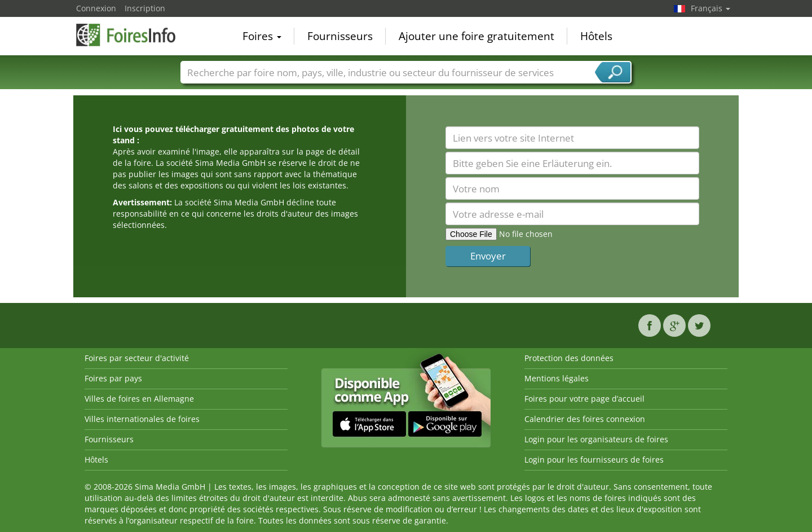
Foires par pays (113, 378)
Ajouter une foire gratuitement (476, 36)
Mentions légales (557, 378)
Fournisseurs (340, 36)
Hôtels (596, 36)
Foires (262, 36)
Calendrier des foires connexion (585, 419)
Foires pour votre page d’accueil (584, 399)
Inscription (145, 8)
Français (710, 8)
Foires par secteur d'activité (137, 358)
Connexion (96, 8)
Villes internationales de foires (142, 419)
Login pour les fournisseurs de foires (594, 460)
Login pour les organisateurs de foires (596, 439)
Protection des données (569, 358)
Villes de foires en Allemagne (139, 399)
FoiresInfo (133, 35)
